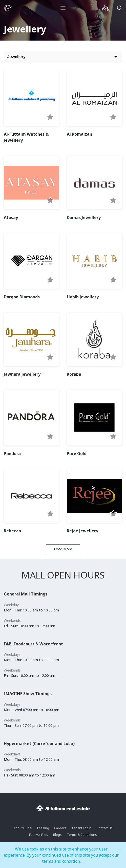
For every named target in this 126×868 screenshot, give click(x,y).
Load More (63, 549)
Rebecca (12, 531)
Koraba (74, 374)
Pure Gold (77, 454)
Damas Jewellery (84, 218)
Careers (60, 828)
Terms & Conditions (82, 835)
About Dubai (23, 828)
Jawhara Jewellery (22, 374)
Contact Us (104, 828)
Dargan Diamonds (22, 297)
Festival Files (39, 835)
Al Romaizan (79, 134)
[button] (50, 117)
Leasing (43, 828)
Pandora (12, 454)
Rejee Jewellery (82, 531)
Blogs (57, 835)
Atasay (11, 218)
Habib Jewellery (83, 297)
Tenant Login (81, 828)
